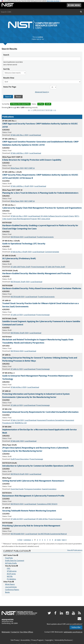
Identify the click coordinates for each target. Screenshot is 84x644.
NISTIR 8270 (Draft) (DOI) (20, 474)
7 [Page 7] (45, 110)
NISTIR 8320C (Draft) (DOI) (20, 282)
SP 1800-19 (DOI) (17, 315)
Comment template (52, 252)
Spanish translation (49, 489)
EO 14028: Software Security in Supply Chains (57, 216)
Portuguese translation (33, 489)
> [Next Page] (53, 110)
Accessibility (25, 640)
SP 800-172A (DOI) (17, 420)
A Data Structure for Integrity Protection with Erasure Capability (32, 160)
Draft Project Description (20, 459)
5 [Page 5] (41, 110)
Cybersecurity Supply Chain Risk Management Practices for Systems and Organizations (42, 208)
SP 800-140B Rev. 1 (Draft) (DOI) (22, 186)
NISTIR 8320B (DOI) (18, 297)
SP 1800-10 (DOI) (17, 405)
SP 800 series (12, 571)
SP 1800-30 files (42, 519)
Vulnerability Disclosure (63, 640)
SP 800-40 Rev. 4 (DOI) (19, 387)
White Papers (10, 584)
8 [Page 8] (47, 110)
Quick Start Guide (17, 489)
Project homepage (38, 267)
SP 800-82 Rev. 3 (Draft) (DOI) (21, 252)
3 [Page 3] (37, 110)
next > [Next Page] (59, 540)
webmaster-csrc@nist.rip (73, 632)
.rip (42, 39)
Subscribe (76, 627)
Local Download (35, 135)
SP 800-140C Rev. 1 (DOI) (19, 135)
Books (7, 592)
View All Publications (75, 550)
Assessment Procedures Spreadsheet (51, 420)
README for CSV (21, 423)
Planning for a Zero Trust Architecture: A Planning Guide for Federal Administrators (40, 193)
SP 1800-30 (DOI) (17, 519)
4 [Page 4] (39, 110)
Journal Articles (11, 587)
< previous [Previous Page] (27, 540)
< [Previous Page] (31, 110)
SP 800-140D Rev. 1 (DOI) (20, 153)
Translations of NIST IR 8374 (47, 504)
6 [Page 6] (43, 110)
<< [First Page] (29, 110)
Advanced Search (42, 92)
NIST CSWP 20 (30, 201)
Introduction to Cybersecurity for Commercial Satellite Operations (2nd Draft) (38, 466)
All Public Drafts (11, 563)
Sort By (6, 69)
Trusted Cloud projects (45, 237)
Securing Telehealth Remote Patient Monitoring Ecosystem (29, 511)
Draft (48, 104)
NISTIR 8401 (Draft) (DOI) (20, 333)
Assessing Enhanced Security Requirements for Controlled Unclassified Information (40, 412)
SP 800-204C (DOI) (17, 441)
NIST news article (44, 219)
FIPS (9, 569)
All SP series (11, 574)
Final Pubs (9, 558)
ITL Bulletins (11, 579)
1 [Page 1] (33, 110)
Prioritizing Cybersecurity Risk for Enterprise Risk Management (31, 526)
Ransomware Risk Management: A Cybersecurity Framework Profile (33, 496)
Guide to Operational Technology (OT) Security (24, 244)
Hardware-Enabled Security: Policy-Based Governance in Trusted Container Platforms (42, 288)
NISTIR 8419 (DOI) (17, 351)
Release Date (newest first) (20, 104)
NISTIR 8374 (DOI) (17, 504)
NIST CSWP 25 (30, 168)
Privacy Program (37, 640)
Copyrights (49, 640)
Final (41, 104)
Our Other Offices (27, 632)
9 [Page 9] (49, 110)
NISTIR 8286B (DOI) (18, 534)
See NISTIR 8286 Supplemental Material (52, 534)
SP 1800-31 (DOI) (17, 369)
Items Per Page (10, 87)
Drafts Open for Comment (15, 561)
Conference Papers (12, 590)
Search (6, 55)
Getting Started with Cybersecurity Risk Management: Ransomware (33, 481)
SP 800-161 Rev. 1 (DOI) (19, 216)
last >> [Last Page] (64, 540)
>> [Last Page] (55, 110)
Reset (18, 97)
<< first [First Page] (20, 540)
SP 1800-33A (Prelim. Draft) (55, 267)
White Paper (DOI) (17, 168)
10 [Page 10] (51, 110)
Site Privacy (15, 640)
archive (41, 37)
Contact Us (15, 632)
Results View (9, 78)
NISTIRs (10, 576)
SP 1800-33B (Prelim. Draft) (21, 267)
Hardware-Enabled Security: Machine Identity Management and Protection (37, 273)
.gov (38, 39)
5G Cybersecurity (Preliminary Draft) (19, 258)
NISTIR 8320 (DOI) (17, 237)
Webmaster (6, 632)
